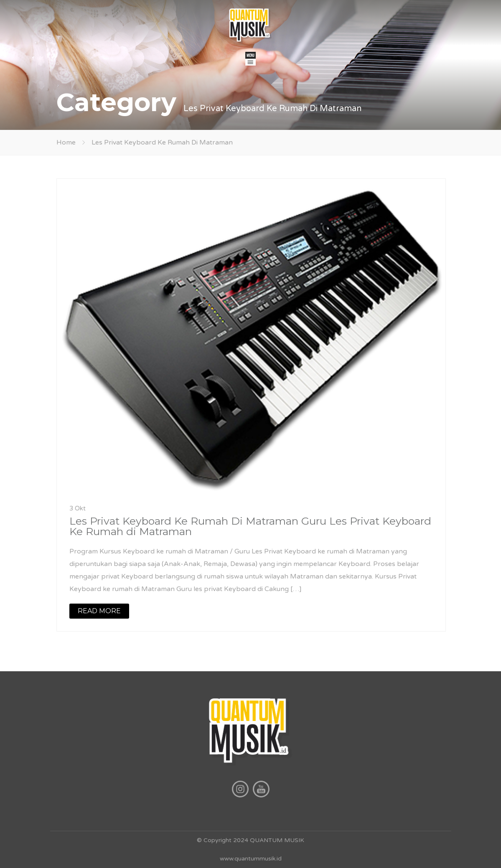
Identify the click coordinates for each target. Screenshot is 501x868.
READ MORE (99, 611)
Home (66, 142)
